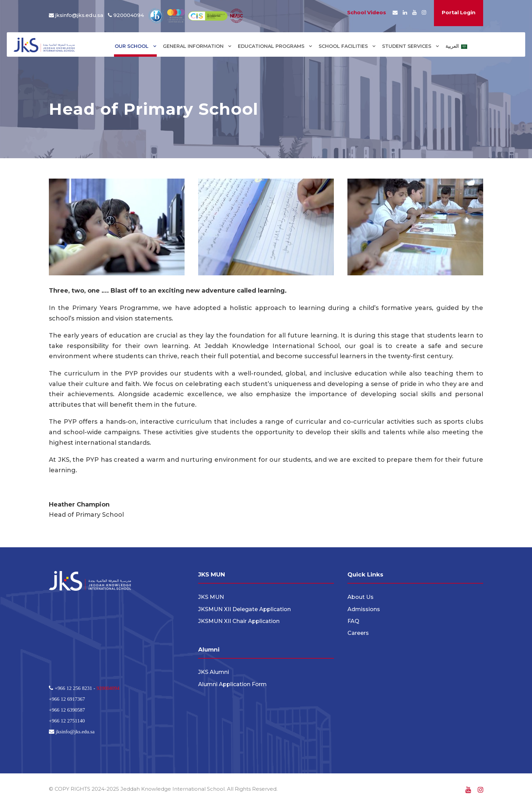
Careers (358, 633)
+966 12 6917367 (67, 699)
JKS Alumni (214, 672)
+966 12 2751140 (67, 721)
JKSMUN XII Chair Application (239, 621)
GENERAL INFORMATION (193, 46)
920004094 (108, 688)
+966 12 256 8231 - (75, 688)
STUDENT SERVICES (407, 46)
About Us (360, 597)
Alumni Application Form (232, 684)
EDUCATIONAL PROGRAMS (271, 46)
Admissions (364, 609)
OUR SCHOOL (132, 46)
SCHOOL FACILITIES (343, 46)
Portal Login (459, 12)
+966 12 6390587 (67, 710)
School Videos (367, 12)
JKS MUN (211, 597)
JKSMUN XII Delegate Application (244, 609)
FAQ (353, 621)
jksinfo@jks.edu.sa (79, 15)
